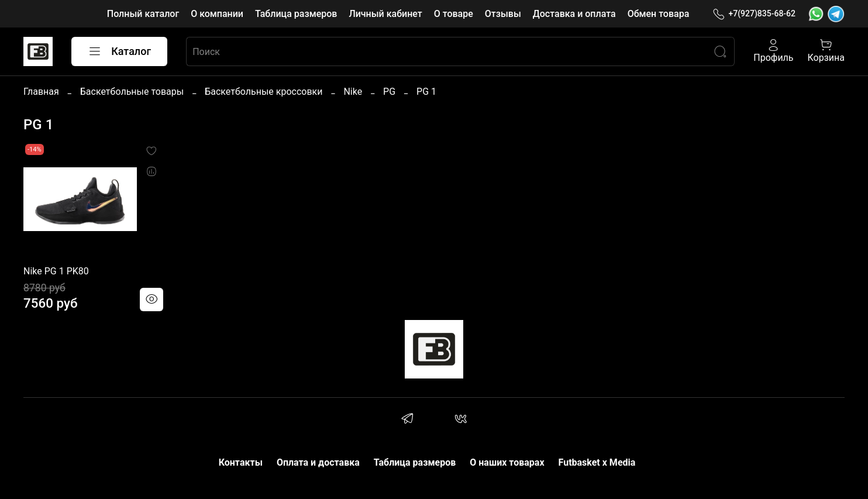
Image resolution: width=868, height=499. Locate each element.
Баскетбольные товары (132, 92)
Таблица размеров (296, 14)
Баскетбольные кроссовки (263, 92)
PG (389, 92)
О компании (217, 14)
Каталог (119, 51)
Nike (353, 92)
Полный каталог (143, 14)
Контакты (241, 462)
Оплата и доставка (318, 462)
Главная (41, 92)
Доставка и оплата (574, 14)
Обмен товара (659, 14)
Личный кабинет (385, 14)
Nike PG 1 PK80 (56, 271)
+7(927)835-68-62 (754, 14)
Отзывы (503, 14)
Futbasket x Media (597, 462)
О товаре (454, 14)
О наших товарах (507, 462)
